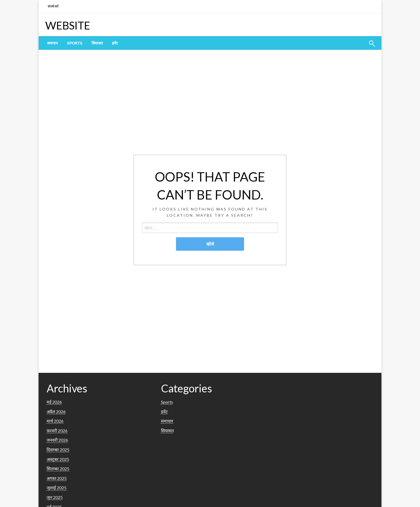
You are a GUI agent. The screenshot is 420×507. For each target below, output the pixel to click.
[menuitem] (52, 43)
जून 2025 (55, 497)
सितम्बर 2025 (58, 469)
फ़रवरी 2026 (57, 431)
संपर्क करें (53, 6)
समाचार (52, 43)
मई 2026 (54, 402)
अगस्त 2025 (57, 478)
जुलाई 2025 (57, 488)
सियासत (97, 43)
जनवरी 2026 (57, 440)
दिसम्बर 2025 (58, 450)
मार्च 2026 (55, 421)
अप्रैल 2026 (56, 412)
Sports (75, 43)
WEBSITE (68, 25)
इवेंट (115, 43)
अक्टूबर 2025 (58, 459)
